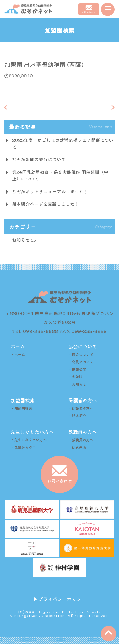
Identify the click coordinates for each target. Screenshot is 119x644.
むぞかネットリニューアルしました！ (50, 191)
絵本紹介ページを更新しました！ (45, 204)
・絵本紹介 (77, 416)
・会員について (81, 362)
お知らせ (21, 240)
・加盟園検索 (21, 408)
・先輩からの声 (23, 447)
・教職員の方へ (81, 440)
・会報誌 (75, 377)
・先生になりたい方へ (29, 440)
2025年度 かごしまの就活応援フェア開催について (63, 143)
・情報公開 (77, 369)
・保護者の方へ (81, 408)
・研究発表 (77, 447)
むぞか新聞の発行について (39, 159)
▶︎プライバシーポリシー (60, 599)
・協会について (81, 354)
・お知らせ (77, 384)
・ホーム (18, 354)
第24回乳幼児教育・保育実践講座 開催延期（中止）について (60, 175)
